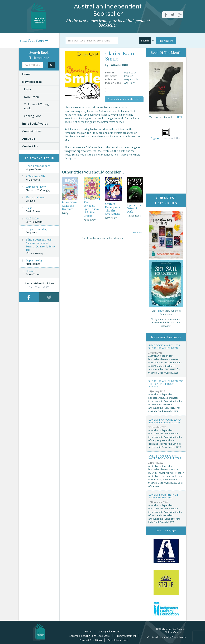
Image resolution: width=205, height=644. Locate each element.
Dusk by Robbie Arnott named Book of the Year (165, 457)
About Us (29, 139)
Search (145, 41)
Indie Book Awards (35, 124)
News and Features (166, 337)
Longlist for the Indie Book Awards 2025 (163, 496)
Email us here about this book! (124, 99)
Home (26, 74)
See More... (138, 232)
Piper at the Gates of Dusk (134, 208)
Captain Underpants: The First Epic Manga (113, 209)
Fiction (28, 89)
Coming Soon (33, 116)
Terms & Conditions (91, 640)
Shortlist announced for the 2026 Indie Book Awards (166, 384)
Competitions (32, 131)
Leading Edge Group (109, 631)
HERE (180, 117)
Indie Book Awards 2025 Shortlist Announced (164, 347)
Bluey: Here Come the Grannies (69, 206)
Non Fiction (31, 97)
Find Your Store (34, 40)
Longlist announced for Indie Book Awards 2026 (165, 421)
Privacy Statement (126, 636)
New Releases (32, 82)
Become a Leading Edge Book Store (89, 636)
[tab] (29, 297)
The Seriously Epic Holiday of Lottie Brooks (91, 209)
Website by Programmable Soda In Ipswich (166, 637)
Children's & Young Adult (36, 106)
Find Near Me (166, 41)
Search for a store (118, 640)
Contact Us (30, 146)
